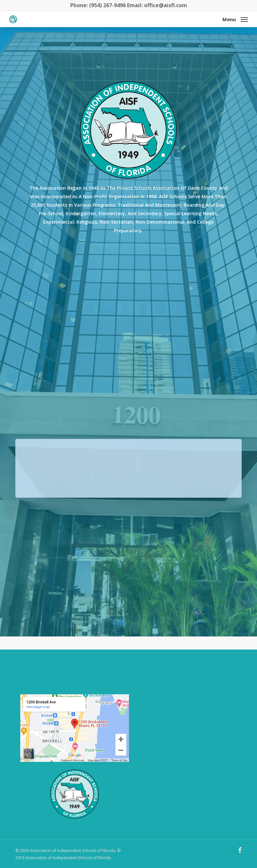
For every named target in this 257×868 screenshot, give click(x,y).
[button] (235, 19)
